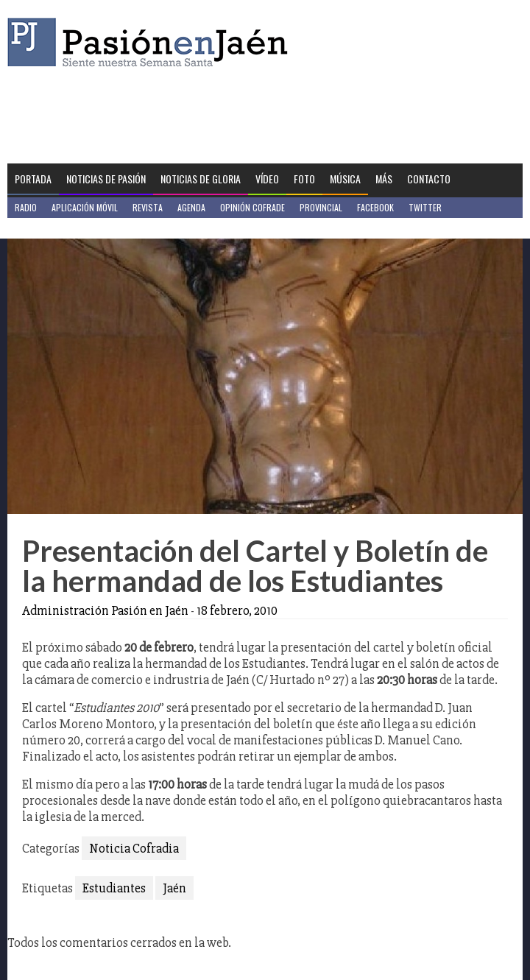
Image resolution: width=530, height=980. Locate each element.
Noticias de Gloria (201, 179)
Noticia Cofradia (134, 848)
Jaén (174, 888)
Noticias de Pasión (106, 179)
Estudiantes (114, 888)
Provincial (321, 207)
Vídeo (267, 179)
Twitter (425, 207)
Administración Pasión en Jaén (105, 610)
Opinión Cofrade (252, 207)
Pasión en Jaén (152, 42)
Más (384, 179)
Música (345, 179)
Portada (33, 179)
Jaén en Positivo (47, 228)
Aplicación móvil (85, 207)
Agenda (191, 207)
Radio (26, 207)
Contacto (429, 179)
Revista (148, 207)
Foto (304, 179)
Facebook (375, 207)
